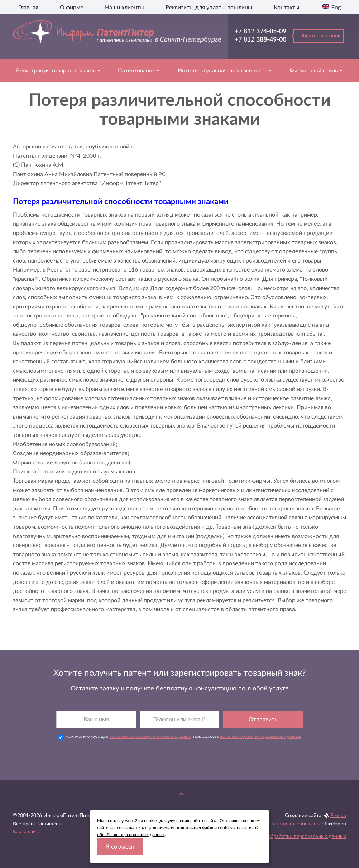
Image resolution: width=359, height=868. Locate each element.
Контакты (287, 8)
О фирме (71, 8)
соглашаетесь (130, 828)
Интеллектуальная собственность (223, 71)
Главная (28, 8)
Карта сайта (27, 832)
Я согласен (120, 847)
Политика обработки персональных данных (295, 836)
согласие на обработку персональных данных (150, 737)
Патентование (137, 71)
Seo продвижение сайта (294, 824)
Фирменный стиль (314, 71)
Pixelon (338, 816)
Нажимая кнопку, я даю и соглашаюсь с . (180, 737)
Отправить (263, 720)
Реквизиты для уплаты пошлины (209, 8)
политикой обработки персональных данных (260, 737)
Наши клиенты (125, 8)
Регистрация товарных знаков (57, 71)
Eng (335, 8)
